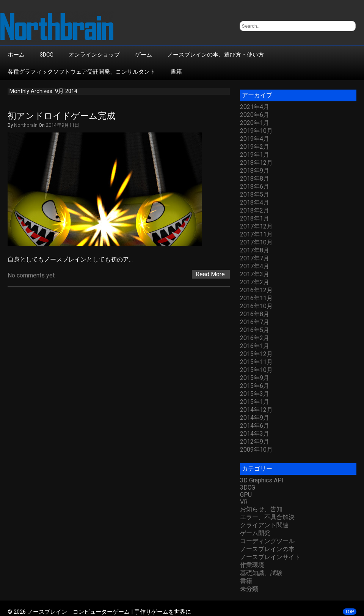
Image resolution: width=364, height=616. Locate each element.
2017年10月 (256, 242)
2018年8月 (255, 179)
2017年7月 (255, 258)
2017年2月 (255, 282)
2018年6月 (255, 187)
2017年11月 (256, 234)
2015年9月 (255, 378)
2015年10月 (256, 370)
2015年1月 (255, 402)
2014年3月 (255, 434)
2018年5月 (255, 195)
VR (244, 502)
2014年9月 (255, 418)
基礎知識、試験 (261, 573)
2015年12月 (256, 354)
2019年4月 (255, 139)
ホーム (16, 55)
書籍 (176, 72)
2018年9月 (255, 171)
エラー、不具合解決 (267, 517)
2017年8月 (255, 250)
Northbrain (26, 125)
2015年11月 (256, 362)
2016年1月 (255, 346)
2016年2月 (255, 338)
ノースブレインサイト (270, 557)
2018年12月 (256, 163)
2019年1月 (255, 155)
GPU (246, 495)
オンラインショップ (94, 55)
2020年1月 (255, 123)
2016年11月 (256, 298)
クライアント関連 (264, 525)
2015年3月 (255, 394)
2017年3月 (255, 274)
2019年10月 (256, 131)
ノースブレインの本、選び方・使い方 (216, 55)
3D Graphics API (262, 480)
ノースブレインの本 (267, 549)
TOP (350, 612)
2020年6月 (255, 115)
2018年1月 (255, 218)
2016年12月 (256, 290)
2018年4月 (255, 202)
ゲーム (144, 55)
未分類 (249, 589)
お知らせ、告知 (261, 509)
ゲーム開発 (255, 533)
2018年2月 (255, 210)
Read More (210, 274)
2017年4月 (255, 266)
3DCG (47, 55)
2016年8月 (255, 314)
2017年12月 (256, 226)
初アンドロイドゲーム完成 (61, 116)
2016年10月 (256, 306)
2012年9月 (255, 442)
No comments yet (31, 275)
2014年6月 (255, 426)
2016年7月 (255, 322)
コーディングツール (267, 541)
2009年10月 (256, 450)
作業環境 (252, 565)
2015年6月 (255, 386)
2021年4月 (255, 107)
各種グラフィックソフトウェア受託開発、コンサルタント (82, 72)
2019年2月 (255, 147)
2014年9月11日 (63, 125)
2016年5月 (255, 330)
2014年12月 (256, 410)
